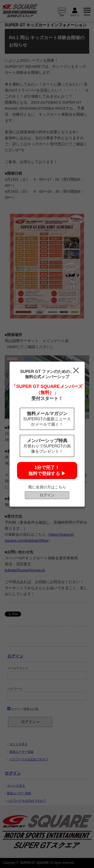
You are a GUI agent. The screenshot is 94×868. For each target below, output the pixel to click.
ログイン (47, 495)
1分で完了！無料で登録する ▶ (47, 471)
